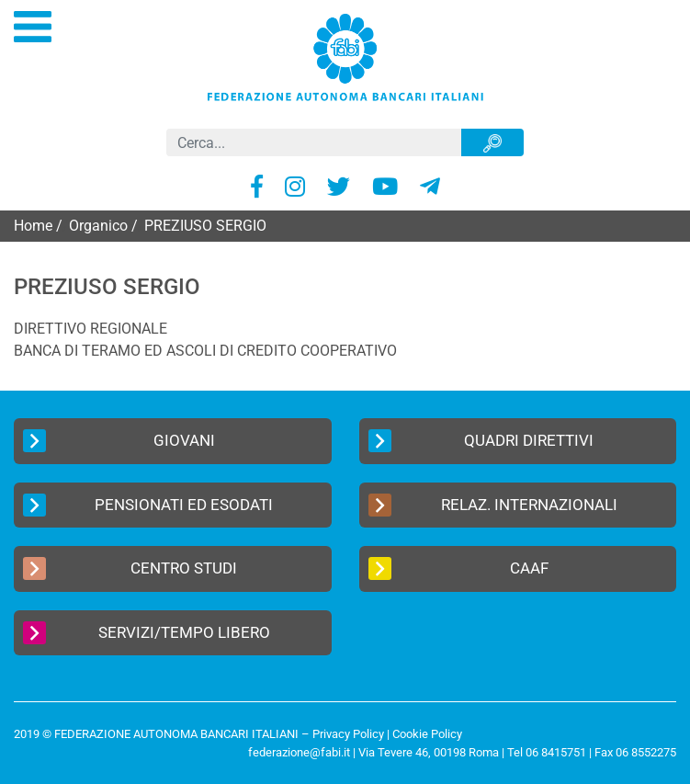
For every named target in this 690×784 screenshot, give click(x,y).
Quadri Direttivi (481, 441)
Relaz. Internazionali (493, 505)
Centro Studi (130, 568)
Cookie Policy (427, 734)
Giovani (119, 441)
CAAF (458, 568)
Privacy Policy (348, 734)
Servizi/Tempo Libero (147, 633)
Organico (98, 226)
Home (33, 226)
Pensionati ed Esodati (148, 505)
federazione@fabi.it (299, 752)
